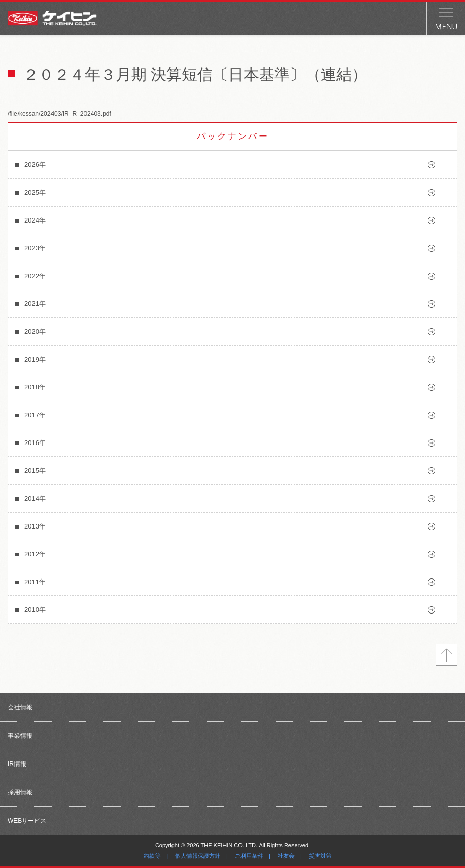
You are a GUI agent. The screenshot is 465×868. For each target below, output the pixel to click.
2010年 (35, 610)
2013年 (35, 526)
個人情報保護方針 (198, 856)
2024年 (35, 220)
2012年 (35, 554)
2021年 (35, 304)
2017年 (35, 415)
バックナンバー (233, 136)
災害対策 (320, 856)
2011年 (35, 582)
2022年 (35, 276)
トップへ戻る (446, 655)
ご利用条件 (249, 856)
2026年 (35, 165)
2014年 (35, 498)
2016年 (35, 443)
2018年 (35, 387)
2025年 (35, 192)
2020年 (35, 331)
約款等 (152, 856)
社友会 (286, 856)
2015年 (35, 471)
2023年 (35, 248)
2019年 (35, 359)
